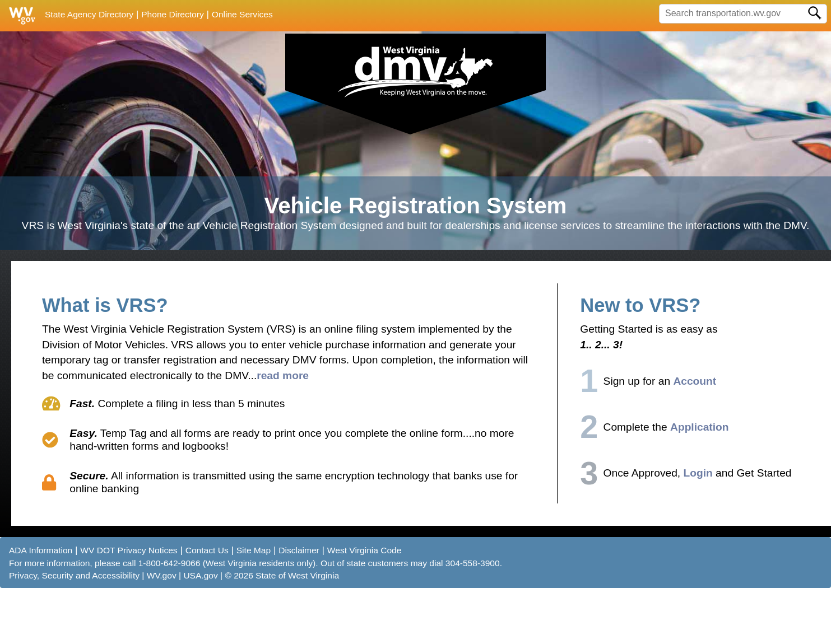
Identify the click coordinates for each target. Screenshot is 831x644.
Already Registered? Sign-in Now (731, 56)
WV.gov (162, 634)
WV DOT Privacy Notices (129, 609)
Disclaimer (299, 609)
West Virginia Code (365, 609)
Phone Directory (172, 14)
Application (699, 486)
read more (283, 434)
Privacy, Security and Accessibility (74, 634)
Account (695, 440)
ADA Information (41, 609)
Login (698, 532)
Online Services (242, 14)
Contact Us (207, 609)
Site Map (254, 609)
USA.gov (200, 634)
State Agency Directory (89, 14)
